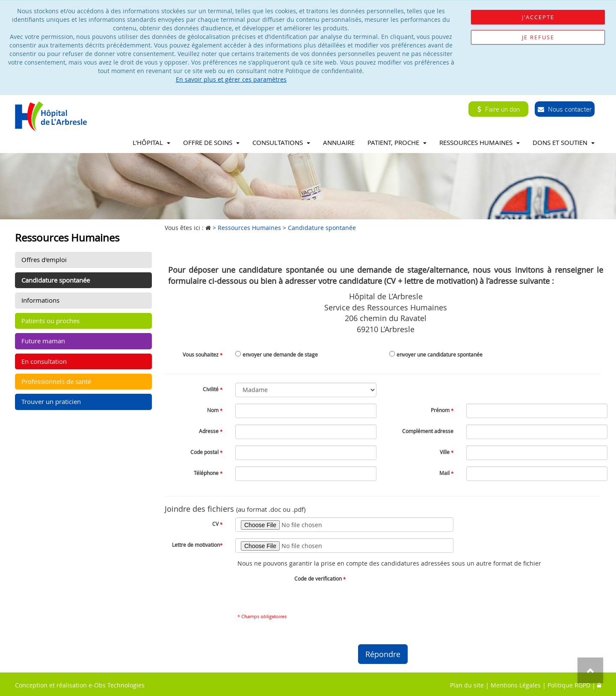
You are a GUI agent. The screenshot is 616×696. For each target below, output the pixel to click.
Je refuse (538, 37)
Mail (446, 473)
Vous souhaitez (203, 354)
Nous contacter (565, 109)
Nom (215, 410)
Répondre (383, 654)
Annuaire (339, 142)
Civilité (213, 389)
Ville (447, 452)
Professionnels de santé (56, 381)
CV (217, 524)
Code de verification (320, 578)
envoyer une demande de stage (280, 354)
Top (590, 670)
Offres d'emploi (44, 260)
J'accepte (538, 17)
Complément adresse (428, 431)
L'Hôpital (151, 142)
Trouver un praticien (51, 401)
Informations (40, 300)
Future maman (43, 341)
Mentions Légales (516, 685)
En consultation (44, 361)
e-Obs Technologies (117, 685)
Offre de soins (211, 142)
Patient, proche (397, 142)
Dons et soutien (564, 142)
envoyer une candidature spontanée (440, 354)
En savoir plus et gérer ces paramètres (231, 79)
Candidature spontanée (56, 280)
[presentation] (423, 589)
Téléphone (208, 473)
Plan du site (467, 685)
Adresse (211, 431)
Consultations (281, 142)
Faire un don (499, 109)
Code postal (206, 452)
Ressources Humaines (480, 142)
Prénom (442, 410)
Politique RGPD (569, 685)
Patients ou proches (50, 321)
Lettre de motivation (197, 545)
